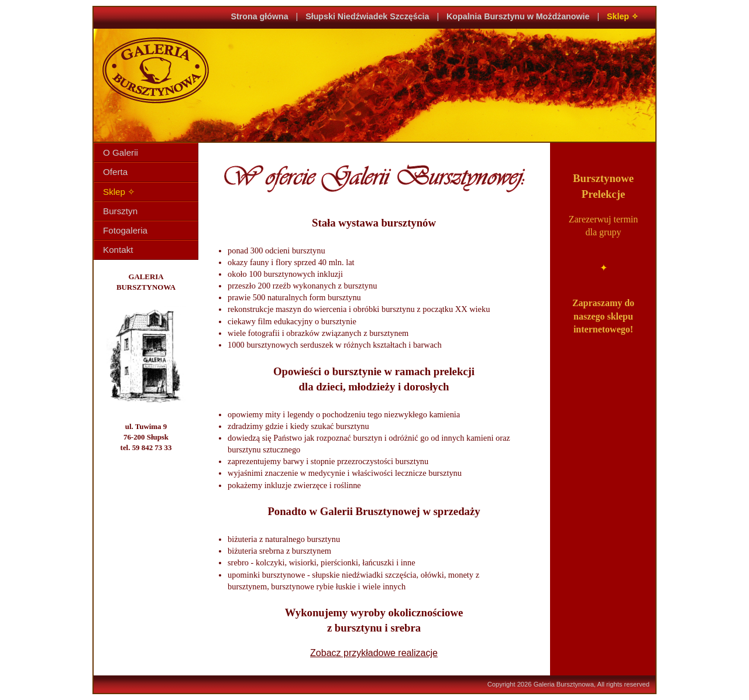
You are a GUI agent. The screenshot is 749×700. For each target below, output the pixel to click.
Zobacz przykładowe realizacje (374, 653)
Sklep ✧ (623, 16)
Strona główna (260, 16)
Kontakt (118, 250)
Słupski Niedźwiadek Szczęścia (367, 16)
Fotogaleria (125, 230)
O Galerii (121, 152)
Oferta (115, 172)
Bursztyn (120, 211)
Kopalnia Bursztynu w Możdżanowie (518, 16)
